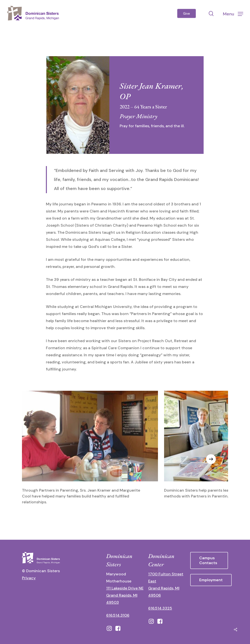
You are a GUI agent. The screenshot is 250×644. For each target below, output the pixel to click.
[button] (233, 14)
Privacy (29, 578)
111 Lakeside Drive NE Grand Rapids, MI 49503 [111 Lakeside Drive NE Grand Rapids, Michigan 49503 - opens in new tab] (125, 595)
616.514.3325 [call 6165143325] (160, 608)
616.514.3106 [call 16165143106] (118, 615)
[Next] (211, 459)
